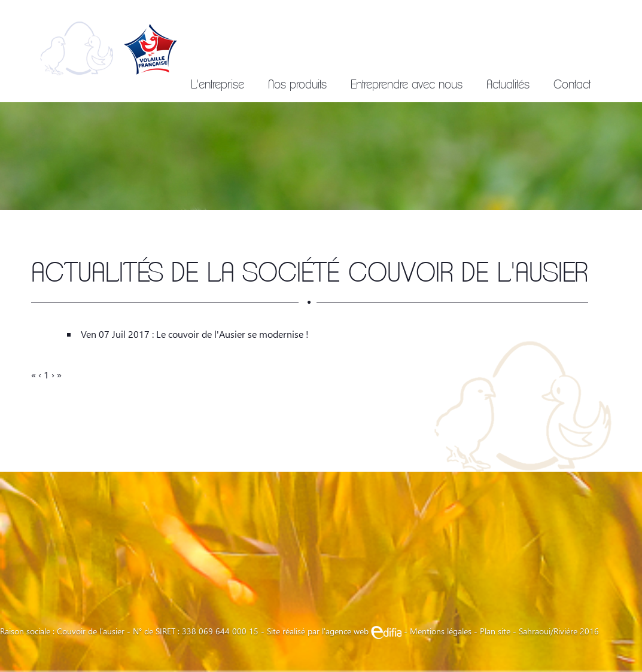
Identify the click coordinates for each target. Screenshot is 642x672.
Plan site (495, 631)
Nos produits (297, 84)
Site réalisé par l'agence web (334, 631)
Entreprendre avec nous (407, 84)
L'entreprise (217, 84)
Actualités (508, 84)
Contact (572, 84)
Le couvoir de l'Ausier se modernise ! (232, 334)
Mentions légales (441, 631)
